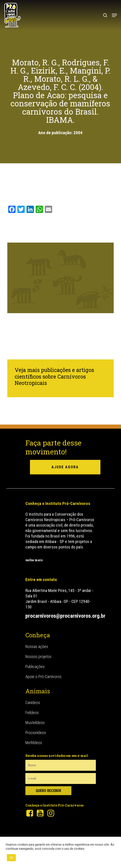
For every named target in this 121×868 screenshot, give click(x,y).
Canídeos (33, 703)
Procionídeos (36, 733)
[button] (114, 15)
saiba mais (34, 560)
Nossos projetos (38, 657)
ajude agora (65, 467)
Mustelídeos (35, 723)
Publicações (35, 667)
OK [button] (11, 858)
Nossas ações (37, 647)
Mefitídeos (34, 743)
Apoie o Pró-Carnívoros (43, 677)
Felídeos (32, 713)
